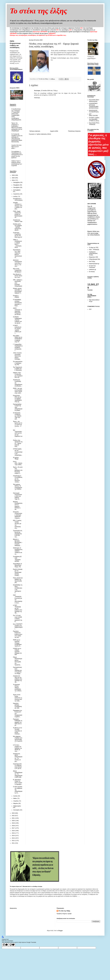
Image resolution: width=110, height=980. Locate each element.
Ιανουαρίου (17, 810)
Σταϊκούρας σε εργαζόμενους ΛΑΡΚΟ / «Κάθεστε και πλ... (18, 551)
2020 (13, 821)
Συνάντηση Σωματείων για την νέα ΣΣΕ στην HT (17, 235)
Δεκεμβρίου (17, 182)
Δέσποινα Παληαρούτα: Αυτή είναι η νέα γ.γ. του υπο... (17, 263)
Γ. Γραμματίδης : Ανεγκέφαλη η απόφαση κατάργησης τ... (18, 347)
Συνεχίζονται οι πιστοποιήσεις (18, 199)
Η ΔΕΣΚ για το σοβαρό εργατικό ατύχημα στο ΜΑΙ (17, 652)
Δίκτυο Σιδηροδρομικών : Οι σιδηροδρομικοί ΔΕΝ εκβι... (18, 774)
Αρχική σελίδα (54, 131)
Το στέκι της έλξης (39, 11)
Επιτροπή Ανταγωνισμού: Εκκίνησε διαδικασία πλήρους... (17, 515)
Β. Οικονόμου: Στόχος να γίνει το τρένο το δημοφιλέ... (18, 782)
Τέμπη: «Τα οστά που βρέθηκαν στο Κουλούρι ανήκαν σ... (18, 470)
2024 (13, 180)
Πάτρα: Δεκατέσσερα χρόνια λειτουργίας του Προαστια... (17, 661)
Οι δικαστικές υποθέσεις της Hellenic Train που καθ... (17, 416)
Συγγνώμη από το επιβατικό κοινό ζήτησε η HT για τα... (17, 766)
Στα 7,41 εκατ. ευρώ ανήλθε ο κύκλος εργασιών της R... (18, 619)
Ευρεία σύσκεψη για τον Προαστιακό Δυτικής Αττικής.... (18, 572)
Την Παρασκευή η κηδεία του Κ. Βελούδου (17, 369)
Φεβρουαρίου (17, 806)
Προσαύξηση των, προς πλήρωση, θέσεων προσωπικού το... (17, 254)
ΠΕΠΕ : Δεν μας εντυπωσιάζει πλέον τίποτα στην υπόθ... (17, 391)
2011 (13, 843)
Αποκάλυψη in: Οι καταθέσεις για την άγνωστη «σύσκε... (18, 479)
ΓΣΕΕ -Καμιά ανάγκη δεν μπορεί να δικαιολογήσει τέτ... (18, 214)
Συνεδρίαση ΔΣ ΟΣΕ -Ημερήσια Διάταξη (17, 559)
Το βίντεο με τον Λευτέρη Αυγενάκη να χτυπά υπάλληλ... (17, 731)
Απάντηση (37, 98)
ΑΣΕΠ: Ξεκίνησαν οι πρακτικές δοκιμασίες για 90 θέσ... (17, 311)
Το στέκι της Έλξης (64, 911)
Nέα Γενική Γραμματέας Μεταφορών (17, 270)
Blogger (61, 931)
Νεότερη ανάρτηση (35, 131)
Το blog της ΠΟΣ (94, 248)
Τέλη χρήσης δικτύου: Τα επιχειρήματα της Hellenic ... (17, 488)
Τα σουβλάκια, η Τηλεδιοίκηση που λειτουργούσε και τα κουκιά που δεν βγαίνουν (17, 155)
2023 (13, 813)
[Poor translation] (12, 945)
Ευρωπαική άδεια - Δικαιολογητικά (94, 100)
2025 (13, 178)
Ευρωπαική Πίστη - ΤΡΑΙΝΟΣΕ (94, 124)
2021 (13, 818)
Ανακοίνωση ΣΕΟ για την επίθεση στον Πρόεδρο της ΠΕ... (17, 679)
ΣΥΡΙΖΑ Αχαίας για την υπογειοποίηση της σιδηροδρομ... (18, 452)
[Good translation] (5, 945)
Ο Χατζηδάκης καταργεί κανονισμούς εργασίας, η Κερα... (17, 303)
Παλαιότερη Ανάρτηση (74, 131)
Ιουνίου (16, 796)
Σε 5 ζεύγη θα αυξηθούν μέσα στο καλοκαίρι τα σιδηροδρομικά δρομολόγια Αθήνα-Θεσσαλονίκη (17, 138)
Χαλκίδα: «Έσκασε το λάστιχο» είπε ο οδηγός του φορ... (18, 206)
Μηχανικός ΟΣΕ (94, 257)
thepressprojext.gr (94, 264)
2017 (13, 828)
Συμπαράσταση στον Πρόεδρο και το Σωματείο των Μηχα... (17, 670)
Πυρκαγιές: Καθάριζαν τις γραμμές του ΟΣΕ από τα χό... (18, 722)
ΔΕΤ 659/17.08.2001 (93, 115)
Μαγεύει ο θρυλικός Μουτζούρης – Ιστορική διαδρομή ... (18, 542)
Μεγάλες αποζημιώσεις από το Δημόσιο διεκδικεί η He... (18, 506)
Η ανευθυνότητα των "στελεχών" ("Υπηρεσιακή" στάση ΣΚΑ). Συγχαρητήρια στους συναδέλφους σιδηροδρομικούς (16, 114)
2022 (13, 816)
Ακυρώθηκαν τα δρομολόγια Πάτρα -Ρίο (17, 565)
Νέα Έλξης (92, 261)
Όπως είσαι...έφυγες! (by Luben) (18, 463)
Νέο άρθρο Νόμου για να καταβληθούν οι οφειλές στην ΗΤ (18, 339)
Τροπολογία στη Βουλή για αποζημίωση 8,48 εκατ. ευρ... (17, 534)
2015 (13, 833)
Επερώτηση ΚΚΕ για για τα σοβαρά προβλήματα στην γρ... (17, 399)
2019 (13, 823)
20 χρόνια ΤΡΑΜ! (16, 458)
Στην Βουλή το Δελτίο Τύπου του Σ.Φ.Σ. (18, 276)
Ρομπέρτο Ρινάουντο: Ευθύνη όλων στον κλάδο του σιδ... (18, 634)
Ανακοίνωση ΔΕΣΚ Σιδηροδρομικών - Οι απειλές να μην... (18, 758)
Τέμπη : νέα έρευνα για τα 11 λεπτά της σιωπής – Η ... (18, 425)
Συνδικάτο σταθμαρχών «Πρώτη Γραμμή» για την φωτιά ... (17, 320)
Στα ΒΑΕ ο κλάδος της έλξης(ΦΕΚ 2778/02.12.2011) (94, 119)
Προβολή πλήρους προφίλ (64, 914)
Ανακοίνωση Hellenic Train (18, 221)
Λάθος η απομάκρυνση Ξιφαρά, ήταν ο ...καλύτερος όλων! (17, 244)
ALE (90, 309)
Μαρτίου (16, 803)
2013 (13, 838)
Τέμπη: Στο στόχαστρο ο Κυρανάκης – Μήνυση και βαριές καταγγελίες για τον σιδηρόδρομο (17, 127)
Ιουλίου (16, 197)
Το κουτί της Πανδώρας (92, 266)
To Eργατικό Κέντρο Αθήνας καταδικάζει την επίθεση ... (17, 688)
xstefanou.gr (93, 269)
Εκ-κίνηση (92, 272)
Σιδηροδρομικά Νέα (95, 259)
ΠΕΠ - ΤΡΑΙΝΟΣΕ (94, 250)
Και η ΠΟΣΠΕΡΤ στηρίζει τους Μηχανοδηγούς (18, 626)
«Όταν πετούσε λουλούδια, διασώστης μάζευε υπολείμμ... (17, 356)
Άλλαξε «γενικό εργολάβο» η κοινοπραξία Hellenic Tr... (17, 291)
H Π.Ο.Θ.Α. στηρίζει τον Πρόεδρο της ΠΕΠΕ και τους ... (17, 748)
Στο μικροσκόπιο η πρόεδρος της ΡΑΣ (18, 363)
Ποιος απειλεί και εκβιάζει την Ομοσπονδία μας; (18, 580)
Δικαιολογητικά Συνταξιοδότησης (94, 111)
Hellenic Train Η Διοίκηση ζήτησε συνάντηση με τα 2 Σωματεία (17, 163)
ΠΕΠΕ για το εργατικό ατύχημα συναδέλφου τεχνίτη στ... (17, 643)
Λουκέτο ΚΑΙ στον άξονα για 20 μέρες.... (17, 147)
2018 (13, 826)
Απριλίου (16, 801)
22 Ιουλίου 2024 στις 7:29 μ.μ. (49, 91)
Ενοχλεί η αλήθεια (16, 296)
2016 (13, 831)
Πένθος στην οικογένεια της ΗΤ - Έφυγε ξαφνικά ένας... (18, 443)
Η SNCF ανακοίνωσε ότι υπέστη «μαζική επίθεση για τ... (17, 329)
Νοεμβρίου (17, 185)
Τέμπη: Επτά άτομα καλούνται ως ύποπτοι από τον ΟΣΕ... (18, 698)
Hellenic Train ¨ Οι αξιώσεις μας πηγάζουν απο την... (18, 375)
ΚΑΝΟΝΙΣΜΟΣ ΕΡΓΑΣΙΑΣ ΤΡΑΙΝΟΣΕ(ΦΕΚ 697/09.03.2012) (94, 106)
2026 (13, 175)
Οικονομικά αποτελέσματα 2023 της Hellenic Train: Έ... (17, 496)
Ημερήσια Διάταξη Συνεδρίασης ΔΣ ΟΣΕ (17, 706)
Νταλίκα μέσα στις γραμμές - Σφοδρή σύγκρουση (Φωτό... (17, 227)
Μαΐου (15, 798)
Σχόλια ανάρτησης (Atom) (44, 134)
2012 (13, 841)
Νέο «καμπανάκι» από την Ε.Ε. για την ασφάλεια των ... (18, 434)
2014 (13, 836)
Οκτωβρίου (17, 187)
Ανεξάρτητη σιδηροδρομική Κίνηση (93, 253)
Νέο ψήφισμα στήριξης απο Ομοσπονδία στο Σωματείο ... (18, 740)
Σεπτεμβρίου (17, 190)
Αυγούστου (17, 194)
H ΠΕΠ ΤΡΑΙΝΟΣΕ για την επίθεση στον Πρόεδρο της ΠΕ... (17, 609)
